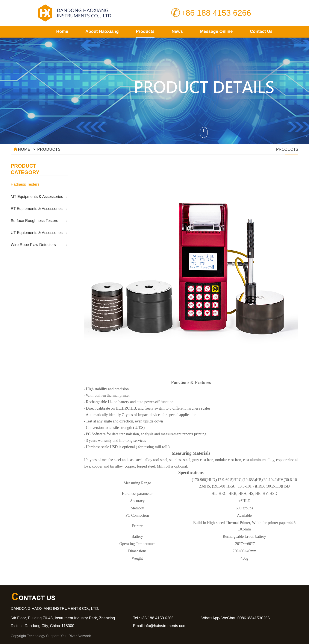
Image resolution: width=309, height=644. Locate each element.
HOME (22, 148)
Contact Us (261, 31)
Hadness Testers (25, 184)
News (177, 31)
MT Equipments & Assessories (37, 197)
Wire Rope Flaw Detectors (33, 245)
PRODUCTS (49, 149)
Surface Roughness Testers (34, 221)
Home (62, 31)
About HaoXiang (102, 31)
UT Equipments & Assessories (37, 233)
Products (145, 31)
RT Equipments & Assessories (37, 209)
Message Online (216, 31)
